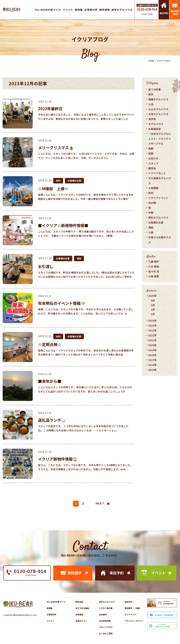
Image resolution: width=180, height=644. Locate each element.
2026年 (152, 296)
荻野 (151, 153)
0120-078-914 (147, 10)
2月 (153, 309)
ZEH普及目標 (105, 621)
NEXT (100, 504)
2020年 (152, 345)
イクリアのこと (157, 173)
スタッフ (153, 163)
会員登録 (79, 614)
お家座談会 (155, 129)
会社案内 (103, 614)
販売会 (152, 168)
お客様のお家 (156, 222)
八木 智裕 (154, 266)
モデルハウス (156, 124)
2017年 (152, 360)
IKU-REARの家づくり (56, 602)
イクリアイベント (158, 198)
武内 (151, 94)
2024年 (152, 325)
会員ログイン (81, 621)
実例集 (49, 608)
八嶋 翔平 (154, 262)
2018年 (152, 355)
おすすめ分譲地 (82, 608)
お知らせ (153, 158)
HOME (151, 61)
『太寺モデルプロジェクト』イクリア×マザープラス (160, 139)
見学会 (152, 119)
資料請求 (75, 573)
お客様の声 (51, 614)
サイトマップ (130, 614)
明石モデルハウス (158, 218)
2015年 (152, 370)
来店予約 (117, 573)
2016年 (152, 365)
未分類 (152, 203)
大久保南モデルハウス (160, 181)
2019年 (152, 350)
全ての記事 (155, 89)
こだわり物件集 (106, 608)
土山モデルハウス (158, 109)
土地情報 (153, 188)
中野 (151, 213)
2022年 (152, 335)
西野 (151, 149)
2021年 (152, 340)
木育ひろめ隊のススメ (160, 240)
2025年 (152, 321)
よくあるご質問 (106, 633)
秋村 (151, 193)
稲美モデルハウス (158, 99)
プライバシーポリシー (134, 621)
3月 (153, 305)
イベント (159, 573)
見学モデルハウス (107, 602)
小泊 (151, 104)
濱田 (151, 227)
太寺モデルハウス (158, 114)
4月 (153, 300)
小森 (151, 232)
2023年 (152, 330)
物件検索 (79, 602)
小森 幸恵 (154, 276)
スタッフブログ (106, 627)
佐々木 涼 (154, 271)
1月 (153, 314)
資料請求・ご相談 (132, 608)
